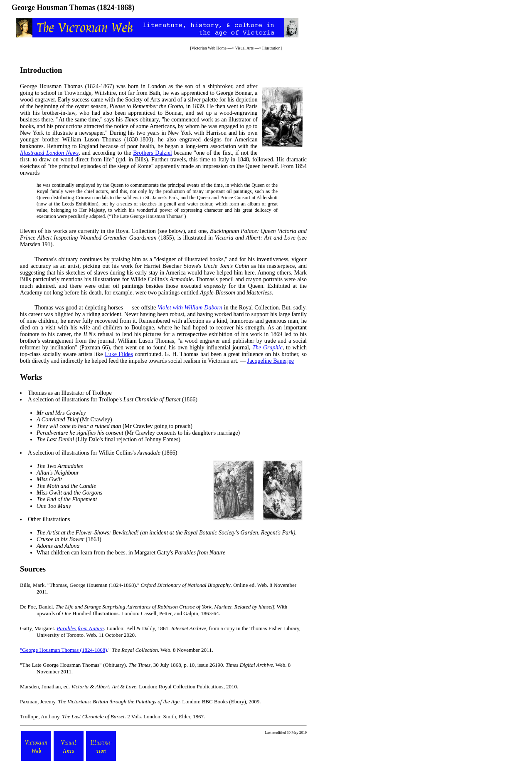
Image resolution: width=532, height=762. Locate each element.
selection (44, 400)
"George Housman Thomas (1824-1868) (64, 650)
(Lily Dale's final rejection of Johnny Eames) (108, 439)
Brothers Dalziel (152, 153)
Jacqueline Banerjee (271, 361)
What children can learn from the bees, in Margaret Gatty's (131, 553)
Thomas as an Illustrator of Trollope (70, 393)
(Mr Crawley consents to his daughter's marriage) (138, 433)
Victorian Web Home (209, 48)
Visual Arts (244, 48)
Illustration (271, 48)
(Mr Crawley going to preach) (115, 426)
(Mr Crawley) (74, 419)
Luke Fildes (119, 354)
